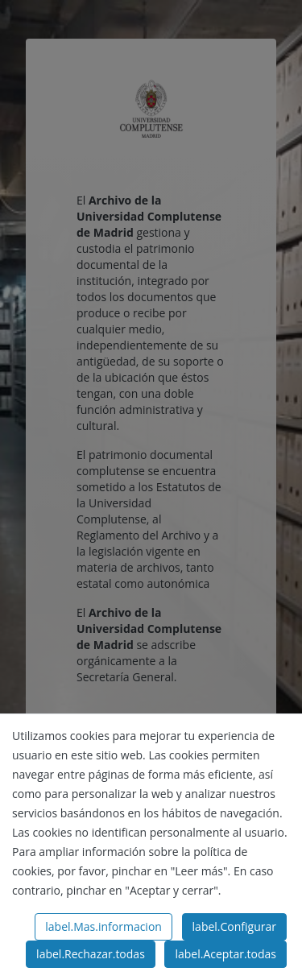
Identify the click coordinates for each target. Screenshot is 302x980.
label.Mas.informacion (103, 926)
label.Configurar (234, 926)
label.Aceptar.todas (225, 954)
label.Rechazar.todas (91, 954)
